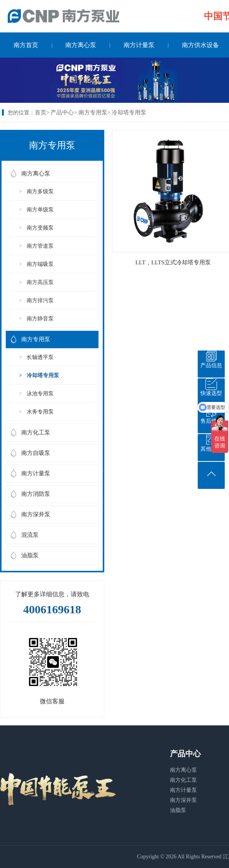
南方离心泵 (81, 45)
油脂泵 (30, 555)
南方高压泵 (40, 282)
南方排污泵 (40, 300)
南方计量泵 (139, 45)
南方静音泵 (40, 319)
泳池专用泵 (40, 394)
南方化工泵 (36, 432)
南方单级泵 (40, 210)
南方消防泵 (36, 494)
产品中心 (62, 112)
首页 (41, 112)
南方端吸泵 (40, 264)
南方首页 (26, 45)
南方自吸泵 (36, 453)
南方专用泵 (93, 112)
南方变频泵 (40, 228)
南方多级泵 (40, 191)
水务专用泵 (40, 412)
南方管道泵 (40, 246)
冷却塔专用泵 (129, 112)
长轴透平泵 (40, 357)
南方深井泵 (36, 514)
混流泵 (30, 535)
